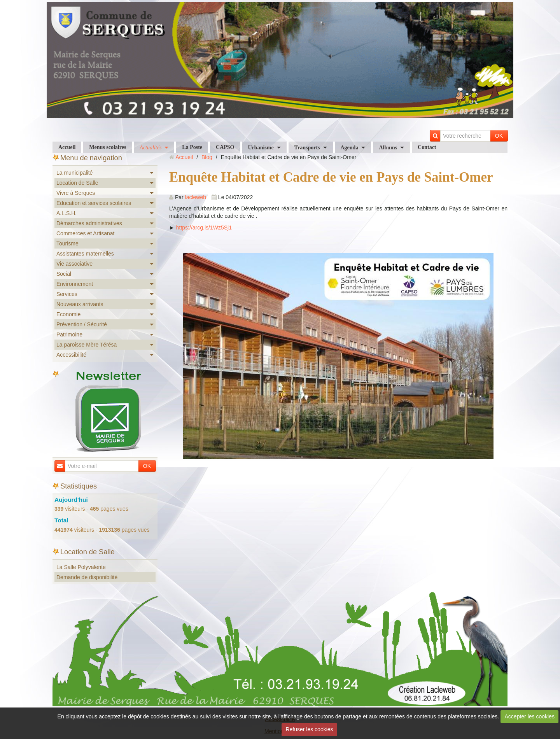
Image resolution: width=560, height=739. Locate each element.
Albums (388, 148)
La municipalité (74, 173)
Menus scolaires (108, 147)
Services (67, 294)
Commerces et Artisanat (85, 233)
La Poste (192, 147)
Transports (307, 148)
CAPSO (225, 147)
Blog (207, 157)
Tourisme (67, 243)
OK (499, 136)
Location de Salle (77, 183)
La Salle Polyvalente (81, 567)
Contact (427, 147)
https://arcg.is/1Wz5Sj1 (204, 228)
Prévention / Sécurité (82, 324)
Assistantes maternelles (85, 254)
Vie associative (74, 264)
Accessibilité (71, 355)
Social (64, 274)
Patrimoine (69, 334)
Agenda (350, 148)
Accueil (67, 147)
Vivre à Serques (76, 193)
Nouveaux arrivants (80, 304)
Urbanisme (261, 148)
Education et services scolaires (94, 203)
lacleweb (196, 197)
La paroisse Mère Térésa (87, 345)
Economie (68, 314)
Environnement (75, 284)
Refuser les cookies (309, 729)
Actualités (150, 148)
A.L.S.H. (66, 213)
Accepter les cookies (530, 716)
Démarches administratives (89, 223)
